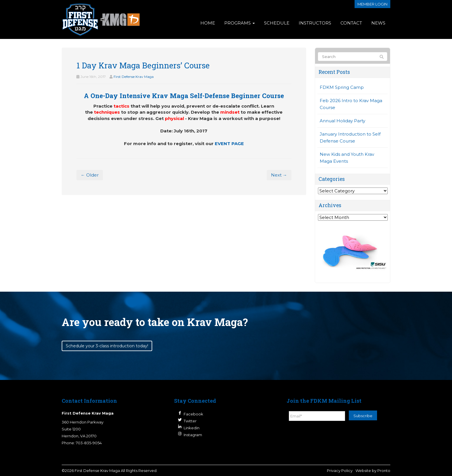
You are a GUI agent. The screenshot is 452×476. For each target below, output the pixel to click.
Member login (372, 4)
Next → (279, 175)
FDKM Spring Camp (342, 87)
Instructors (315, 23)
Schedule (277, 23)
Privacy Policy (340, 471)
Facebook (193, 414)
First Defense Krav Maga (134, 77)
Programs (240, 23)
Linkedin (192, 428)
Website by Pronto (373, 471)
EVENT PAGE (229, 144)
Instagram (193, 435)
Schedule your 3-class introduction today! (107, 346)
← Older (90, 175)
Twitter (190, 421)
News (378, 23)
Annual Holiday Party (342, 121)
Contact (351, 23)
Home (208, 23)
